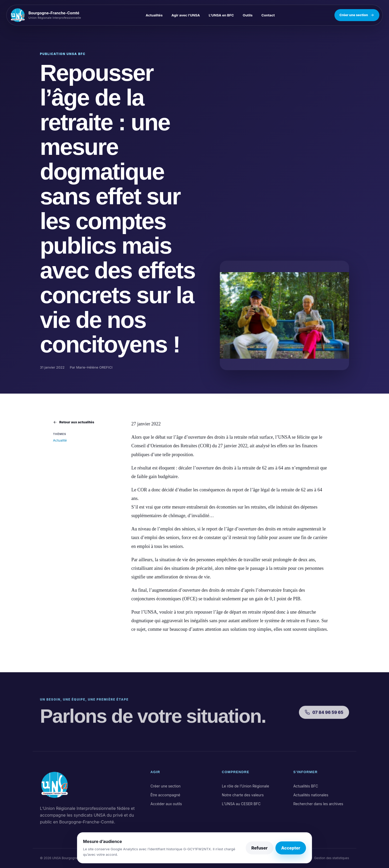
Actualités (154, 15)
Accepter (291, 848)
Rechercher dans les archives (318, 804)
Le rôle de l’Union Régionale (246, 786)
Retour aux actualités (74, 422)
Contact (268, 15)
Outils (248, 15)
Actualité (60, 440)
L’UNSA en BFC (221, 15)
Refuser (260, 848)
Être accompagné (165, 795)
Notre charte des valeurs (243, 795)
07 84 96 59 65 (324, 717)
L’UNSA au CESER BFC (241, 804)
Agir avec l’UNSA (186, 15)
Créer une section (357, 15)
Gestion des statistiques (332, 858)
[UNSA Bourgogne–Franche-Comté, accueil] (48, 15)
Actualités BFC (306, 786)
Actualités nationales (311, 795)
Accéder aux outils (166, 804)
